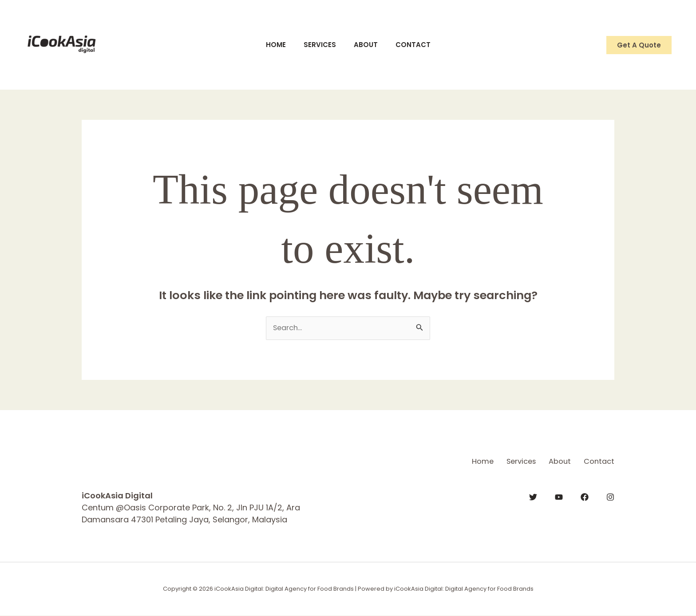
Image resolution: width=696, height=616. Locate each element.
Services (318, 45)
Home (269, 45)
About (368, 45)
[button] (639, 45)
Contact (420, 45)
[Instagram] (610, 496)
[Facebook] (585, 496)
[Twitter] (533, 496)
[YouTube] (559, 496)
